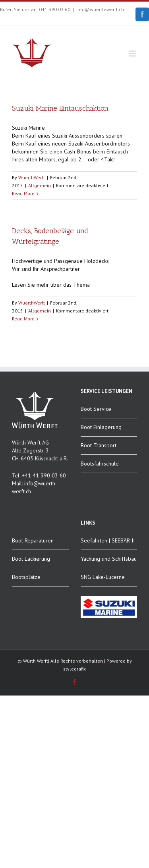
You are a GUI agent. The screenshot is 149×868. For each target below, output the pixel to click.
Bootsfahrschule (100, 464)
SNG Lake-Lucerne (103, 577)
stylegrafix (74, 669)
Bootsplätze (26, 577)
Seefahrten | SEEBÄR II (108, 540)
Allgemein (40, 185)
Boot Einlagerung (101, 427)
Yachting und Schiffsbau (109, 559)
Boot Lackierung (31, 559)
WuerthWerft (32, 177)
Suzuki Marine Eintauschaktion (60, 108)
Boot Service (96, 409)
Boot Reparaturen (33, 540)
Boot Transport (99, 445)
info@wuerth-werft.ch (100, 9)
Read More (23, 193)
